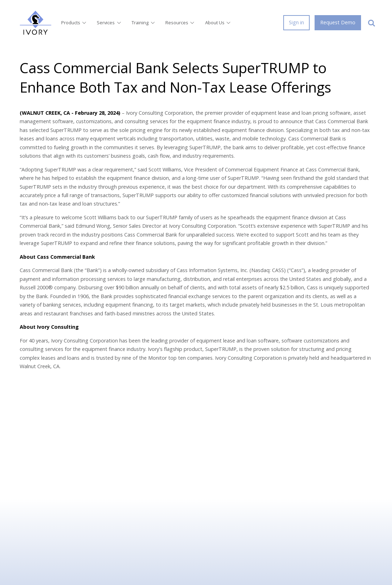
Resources (180, 23)
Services (109, 23)
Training (144, 23)
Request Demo (338, 22)
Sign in (296, 22)
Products (74, 23)
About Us (218, 23)
